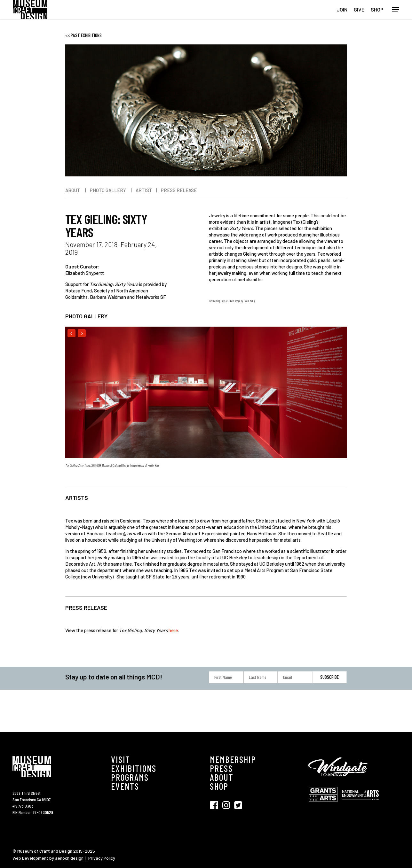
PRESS (221, 768)
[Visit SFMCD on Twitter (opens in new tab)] (238, 805)
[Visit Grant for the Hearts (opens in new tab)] (325, 805)
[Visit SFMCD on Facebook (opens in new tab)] (216, 805)
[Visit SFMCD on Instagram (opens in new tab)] (228, 805)
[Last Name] (261, 677)
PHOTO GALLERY (108, 190)
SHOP (219, 786)
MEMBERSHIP (233, 759)
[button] (396, 10)
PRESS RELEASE (179, 190)
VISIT (121, 759)
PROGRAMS (130, 777)
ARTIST (144, 190)
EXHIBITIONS (134, 768)
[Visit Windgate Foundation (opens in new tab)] (339, 780)
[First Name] (226, 677)
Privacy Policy (102, 858)
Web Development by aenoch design (48, 858)
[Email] (295, 677)
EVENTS (125, 786)
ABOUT (73, 190)
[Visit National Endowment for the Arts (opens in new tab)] (360, 803)
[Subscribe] (329, 677)
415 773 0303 (23, 806)
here (173, 630)
